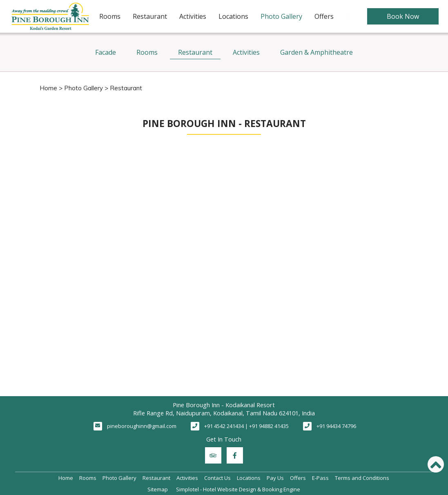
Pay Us (275, 478)
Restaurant (150, 16)
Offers (324, 16)
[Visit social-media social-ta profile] (213, 455)
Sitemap (158, 489)
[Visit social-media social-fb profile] (235, 455)
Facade (106, 52)
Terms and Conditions (362, 478)
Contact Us (217, 478)
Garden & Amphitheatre (316, 52)
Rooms (110, 16)
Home (48, 88)
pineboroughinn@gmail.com (142, 426)
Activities (193, 16)
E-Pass (320, 478)
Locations (233, 16)
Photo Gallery (281, 16)
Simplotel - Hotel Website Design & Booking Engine (238, 489)
